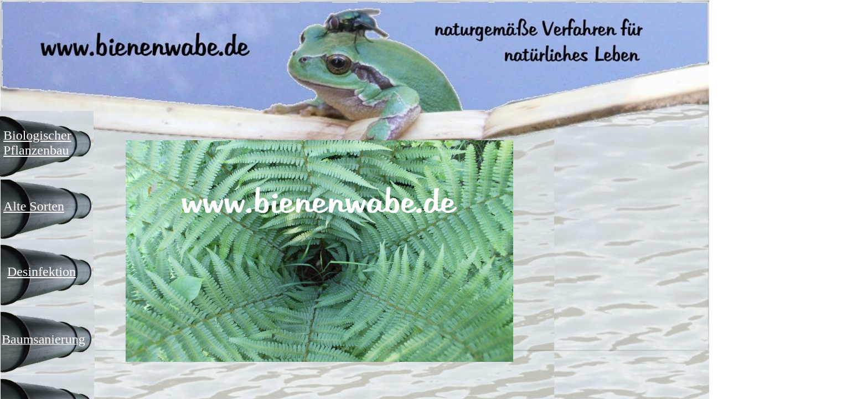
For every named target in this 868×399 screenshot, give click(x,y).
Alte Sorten (34, 206)
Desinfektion (42, 272)
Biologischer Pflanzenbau (37, 143)
